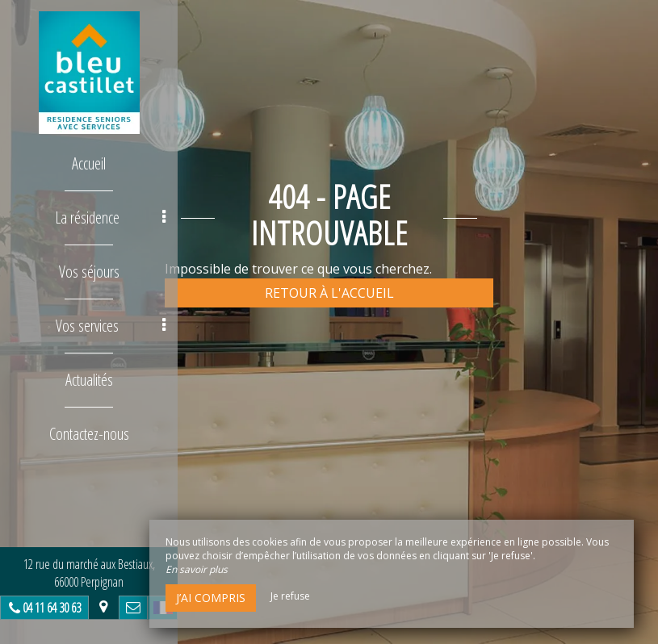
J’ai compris (211, 598)
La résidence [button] (110, 217)
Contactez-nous (89, 434)
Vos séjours (89, 272)
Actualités (89, 380)
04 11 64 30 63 (52, 608)
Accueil (89, 163)
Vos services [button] (111, 326)
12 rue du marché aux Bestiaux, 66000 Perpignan (89, 573)
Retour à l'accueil (329, 293)
